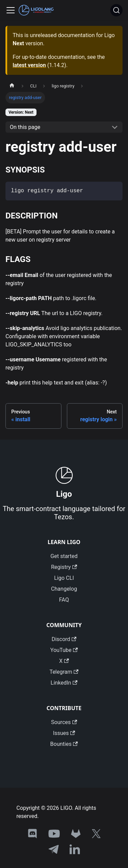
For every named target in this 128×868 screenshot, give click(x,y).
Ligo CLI (64, 578)
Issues (64, 733)
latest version (29, 65)
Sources (64, 722)
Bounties (64, 744)
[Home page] (12, 86)
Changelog (64, 589)
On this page (25, 127)
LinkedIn (64, 683)
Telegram (64, 672)
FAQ (64, 600)
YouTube (64, 650)
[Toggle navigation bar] (11, 10)
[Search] (116, 10)
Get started (64, 556)
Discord (64, 639)
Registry (64, 567)
